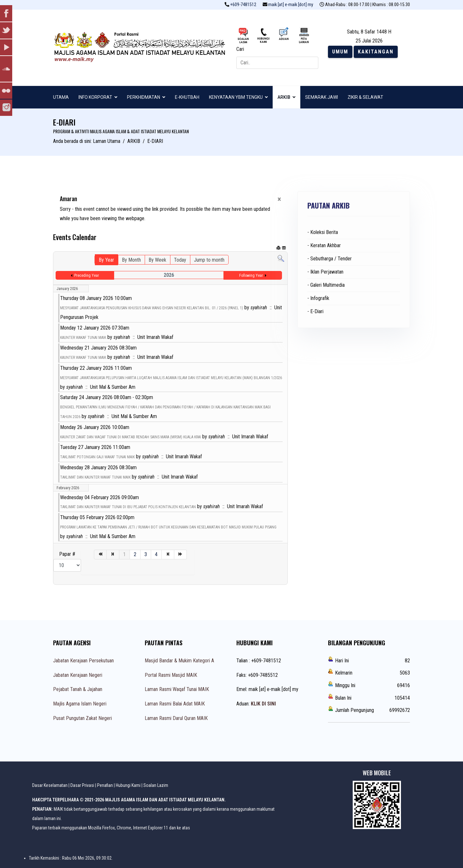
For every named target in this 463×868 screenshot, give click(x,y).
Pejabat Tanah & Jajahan (78, 689)
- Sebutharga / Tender (330, 259)
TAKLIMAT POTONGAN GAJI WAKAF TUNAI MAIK (97, 457)
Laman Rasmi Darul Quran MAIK (176, 718)
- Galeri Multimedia (326, 285)
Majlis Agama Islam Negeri (80, 704)
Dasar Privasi (82, 785)
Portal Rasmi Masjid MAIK (171, 675)
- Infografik (318, 298)
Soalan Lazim (156, 785)
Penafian (105, 785)
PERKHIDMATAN (144, 97)
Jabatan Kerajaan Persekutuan (83, 661)
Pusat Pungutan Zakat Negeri (82, 718)
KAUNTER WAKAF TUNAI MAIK (83, 338)
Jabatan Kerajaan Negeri (78, 675)
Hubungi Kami (128, 785)
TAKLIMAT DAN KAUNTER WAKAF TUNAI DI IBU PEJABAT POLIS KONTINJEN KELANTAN (128, 507)
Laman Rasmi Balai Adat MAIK (175, 704)
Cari (240, 49)
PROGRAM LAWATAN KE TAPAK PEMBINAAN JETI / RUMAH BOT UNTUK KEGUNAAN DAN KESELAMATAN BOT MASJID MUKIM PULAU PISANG (168, 527)
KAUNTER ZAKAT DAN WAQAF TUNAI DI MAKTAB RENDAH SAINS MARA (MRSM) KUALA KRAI (131, 437)
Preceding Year (87, 275)
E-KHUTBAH (187, 97)
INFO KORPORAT (95, 97)
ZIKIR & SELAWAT (365, 97)
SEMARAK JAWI (322, 97)
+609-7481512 (243, 5)
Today (180, 260)
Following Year (251, 275)
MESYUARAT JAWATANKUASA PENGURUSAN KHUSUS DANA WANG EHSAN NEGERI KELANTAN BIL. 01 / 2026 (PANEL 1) (152, 308)
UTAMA (61, 97)
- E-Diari (315, 311)
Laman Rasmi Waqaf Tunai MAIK (177, 689)
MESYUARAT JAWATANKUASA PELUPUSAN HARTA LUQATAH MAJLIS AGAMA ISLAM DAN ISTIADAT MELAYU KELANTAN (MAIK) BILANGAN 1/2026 (171, 378)
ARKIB (284, 97)
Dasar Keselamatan (50, 785)
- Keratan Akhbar (324, 245)
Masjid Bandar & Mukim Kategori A (179, 661)
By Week (157, 260)
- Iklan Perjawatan (325, 272)
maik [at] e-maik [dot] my (291, 5)
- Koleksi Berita (323, 232)
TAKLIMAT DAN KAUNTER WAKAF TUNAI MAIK (95, 477)
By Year (106, 260)
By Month (131, 260)
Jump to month (209, 260)
